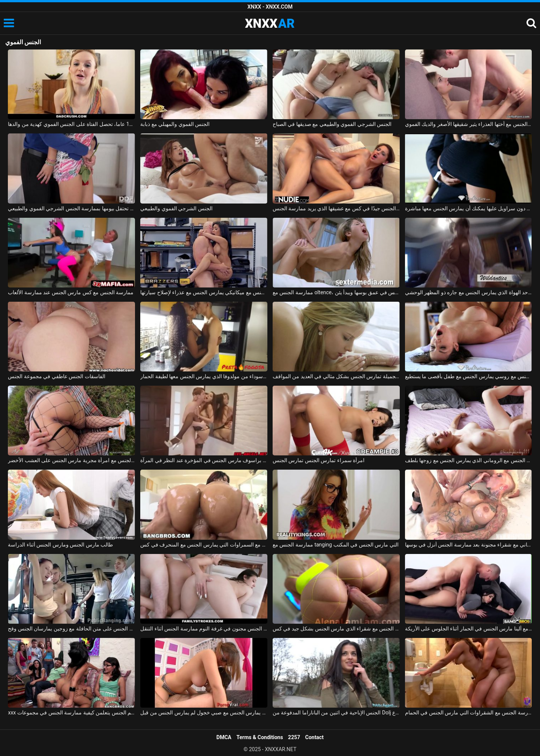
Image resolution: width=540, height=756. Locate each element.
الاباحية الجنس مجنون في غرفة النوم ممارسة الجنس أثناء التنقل (204, 629)
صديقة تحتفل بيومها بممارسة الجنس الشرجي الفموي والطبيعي (71, 208)
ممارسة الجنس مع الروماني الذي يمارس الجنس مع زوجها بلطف (469, 460)
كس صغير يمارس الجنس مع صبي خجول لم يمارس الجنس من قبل (204, 713)
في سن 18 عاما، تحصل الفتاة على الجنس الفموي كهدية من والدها (71, 124)
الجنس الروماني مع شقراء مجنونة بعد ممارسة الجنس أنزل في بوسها (469, 545)
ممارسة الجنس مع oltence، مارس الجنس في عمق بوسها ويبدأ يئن (336, 292)
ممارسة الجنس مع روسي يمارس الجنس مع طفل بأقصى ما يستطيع (469, 376)
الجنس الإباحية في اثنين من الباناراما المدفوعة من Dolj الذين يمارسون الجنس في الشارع (336, 713)
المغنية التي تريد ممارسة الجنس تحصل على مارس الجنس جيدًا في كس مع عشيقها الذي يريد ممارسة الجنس (336, 208)
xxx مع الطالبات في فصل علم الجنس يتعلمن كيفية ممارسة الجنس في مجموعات (71, 713)
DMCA (224, 737)
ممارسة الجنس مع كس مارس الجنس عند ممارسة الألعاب (71, 292)
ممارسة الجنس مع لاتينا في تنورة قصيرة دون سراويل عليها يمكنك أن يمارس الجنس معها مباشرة (469, 208)
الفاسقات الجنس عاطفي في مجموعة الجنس (56, 376)
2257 (294, 737)
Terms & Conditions (260, 737)
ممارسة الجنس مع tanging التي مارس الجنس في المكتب (336, 545)
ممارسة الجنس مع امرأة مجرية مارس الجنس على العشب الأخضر (71, 460)
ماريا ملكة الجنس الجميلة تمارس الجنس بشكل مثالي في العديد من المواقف (336, 376)
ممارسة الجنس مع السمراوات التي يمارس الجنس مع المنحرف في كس (204, 545)
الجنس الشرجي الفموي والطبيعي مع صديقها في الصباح (332, 124)
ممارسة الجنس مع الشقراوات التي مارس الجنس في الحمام (469, 713)
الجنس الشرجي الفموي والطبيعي (176, 208)
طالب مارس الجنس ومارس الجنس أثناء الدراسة (60, 545)
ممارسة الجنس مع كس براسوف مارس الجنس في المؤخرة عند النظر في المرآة (204, 460)
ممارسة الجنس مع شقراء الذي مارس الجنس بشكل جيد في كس (336, 629)
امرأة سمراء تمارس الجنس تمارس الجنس (319, 460)
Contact (314, 737)
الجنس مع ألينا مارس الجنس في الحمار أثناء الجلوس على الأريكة (469, 629)
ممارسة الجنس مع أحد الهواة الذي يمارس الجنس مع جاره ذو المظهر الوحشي (469, 292)
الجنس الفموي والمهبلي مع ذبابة (175, 124)
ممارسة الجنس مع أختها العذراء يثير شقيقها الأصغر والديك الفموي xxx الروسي (469, 124)
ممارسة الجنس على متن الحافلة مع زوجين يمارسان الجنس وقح (71, 629)
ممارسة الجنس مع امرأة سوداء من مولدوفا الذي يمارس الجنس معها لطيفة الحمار (204, 376)
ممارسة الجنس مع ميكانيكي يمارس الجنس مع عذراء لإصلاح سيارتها (204, 292)
